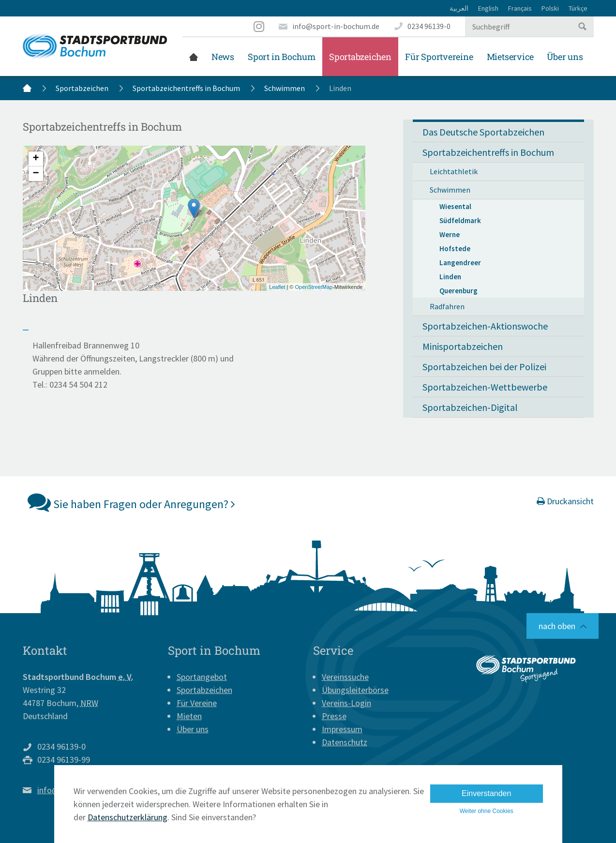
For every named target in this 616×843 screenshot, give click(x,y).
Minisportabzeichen (463, 346)
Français (520, 8)
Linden (450, 277)
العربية (459, 8)
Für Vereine (197, 703)
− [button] (36, 174)
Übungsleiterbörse (355, 690)
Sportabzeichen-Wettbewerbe (485, 387)
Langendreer (460, 263)
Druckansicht (565, 501)
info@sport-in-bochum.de (336, 26)
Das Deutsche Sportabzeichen (483, 132)
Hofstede (455, 248)
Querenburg (458, 291)
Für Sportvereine (439, 57)
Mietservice (510, 57)
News (223, 57)
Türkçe (578, 8)
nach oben (557, 626)
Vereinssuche (345, 677)
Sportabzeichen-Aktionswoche (485, 326)
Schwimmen (285, 88)
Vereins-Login (346, 703)
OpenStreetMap (314, 287)
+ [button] (36, 159)
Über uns (565, 57)
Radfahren (447, 306)
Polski (550, 8)
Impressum (342, 729)
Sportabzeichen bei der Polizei (484, 367)
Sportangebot (202, 677)
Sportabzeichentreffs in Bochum (186, 88)
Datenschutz (345, 742)
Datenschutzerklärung (128, 817)
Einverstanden (486, 793)
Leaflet (277, 287)
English (488, 8)
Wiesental (455, 206)
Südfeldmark (460, 220)
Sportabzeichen (360, 57)
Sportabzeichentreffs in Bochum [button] (488, 152)
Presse (334, 716)
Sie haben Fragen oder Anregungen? (131, 502)
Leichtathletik (454, 171)
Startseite (194, 57)
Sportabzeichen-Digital (470, 407)
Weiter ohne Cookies (487, 811)
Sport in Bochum (282, 57)
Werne (450, 234)
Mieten (189, 716)
